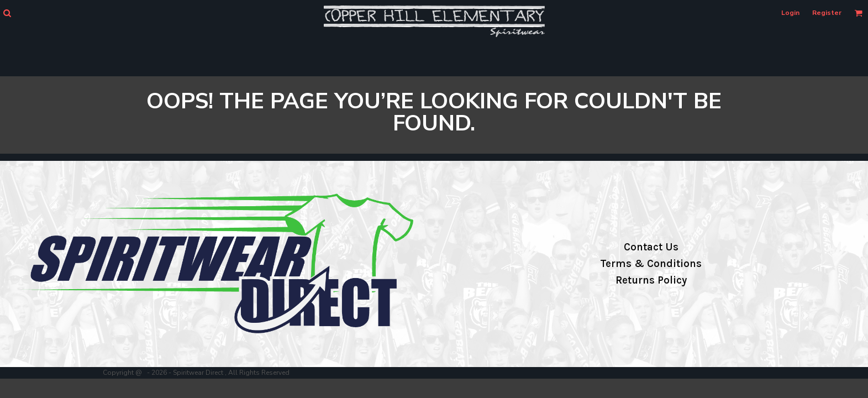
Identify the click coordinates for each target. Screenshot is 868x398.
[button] (7, 13)
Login (790, 13)
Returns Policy (651, 280)
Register (827, 13)
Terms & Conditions (651, 264)
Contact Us (651, 247)
